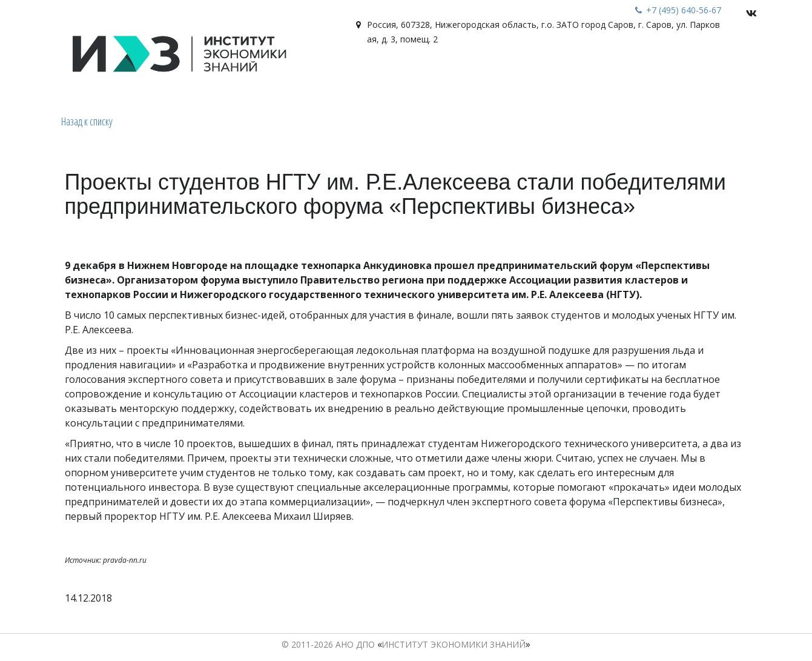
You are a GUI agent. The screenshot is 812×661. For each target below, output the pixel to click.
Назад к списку (87, 121)
